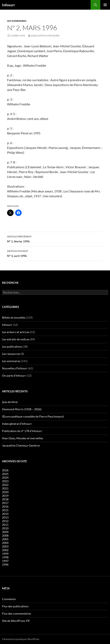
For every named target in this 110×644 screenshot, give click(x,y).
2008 (5, 535)
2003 (5, 546)
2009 (5, 532)
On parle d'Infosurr (14, 375)
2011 (5, 525)
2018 (5, 499)
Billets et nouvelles (14, 317)
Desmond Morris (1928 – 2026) (22, 409)
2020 (5, 492)
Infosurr (8, 5)
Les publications (12, 346)
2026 (5, 470)
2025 (5, 474)
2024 (5, 477)
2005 (5, 539)
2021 (5, 488)
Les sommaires (17, 21)
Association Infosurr (45, 36)
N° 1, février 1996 (55, 239)
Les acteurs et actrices (16, 332)
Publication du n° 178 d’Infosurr (22, 431)
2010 (5, 528)
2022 (5, 485)
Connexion (9, 599)
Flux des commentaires (16, 613)
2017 (5, 503)
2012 (5, 521)
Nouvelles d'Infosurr (15, 368)
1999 (5, 554)
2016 (5, 506)
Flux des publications (15, 606)
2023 (5, 481)
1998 (5, 557)
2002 (5, 550)
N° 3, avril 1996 (55, 253)
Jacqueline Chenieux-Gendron (21, 445)
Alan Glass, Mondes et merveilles (23, 438)
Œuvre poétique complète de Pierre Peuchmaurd (33, 416)
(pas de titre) (10, 402)
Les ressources (11, 354)
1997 (5, 561)
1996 (5, 565)
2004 (5, 543)
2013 (5, 517)
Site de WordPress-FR (16, 621)
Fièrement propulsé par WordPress (21, 639)
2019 (5, 496)
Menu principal (105, 5)
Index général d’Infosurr (17, 424)
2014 (5, 514)
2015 (5, 510)
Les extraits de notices (16, 339)
